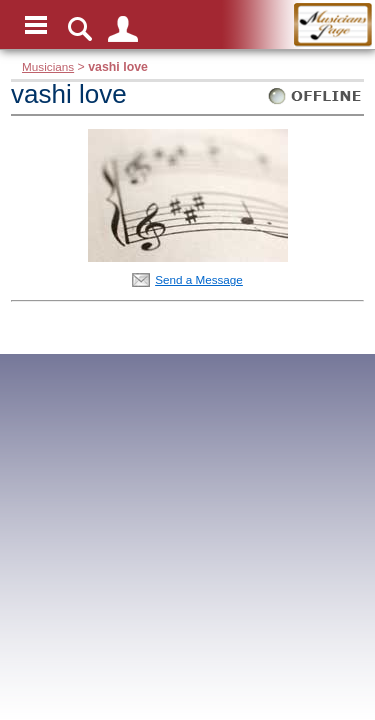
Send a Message (199, 279)
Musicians (48, 66)
